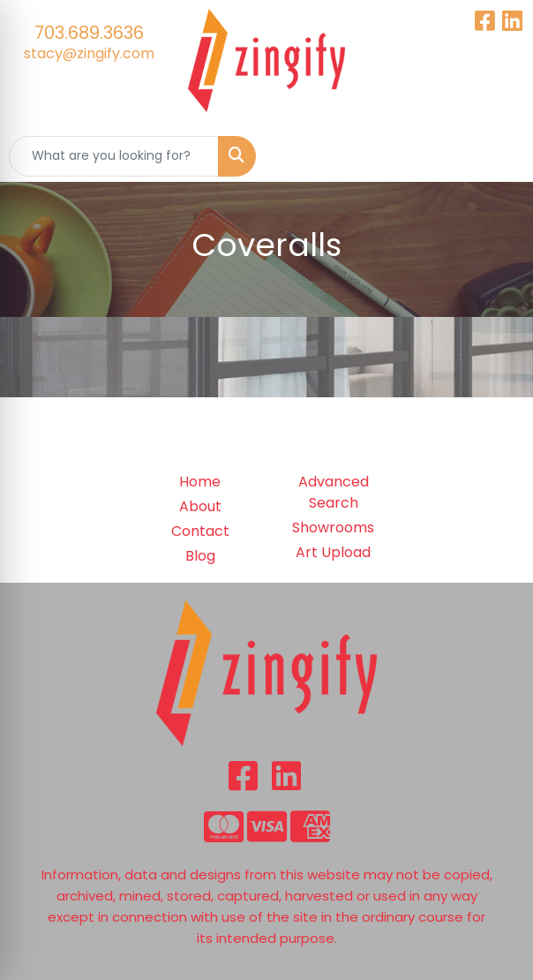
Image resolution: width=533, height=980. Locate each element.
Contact (200, 531)
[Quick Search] (114, 156)
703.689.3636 (89, 33)
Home (200, 482)
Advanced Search (334, 492)
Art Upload (333, 552)
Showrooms (333, 528)
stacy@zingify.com (89, 53)
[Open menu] (498, 156)
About (200, 506)
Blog (200, 556)
